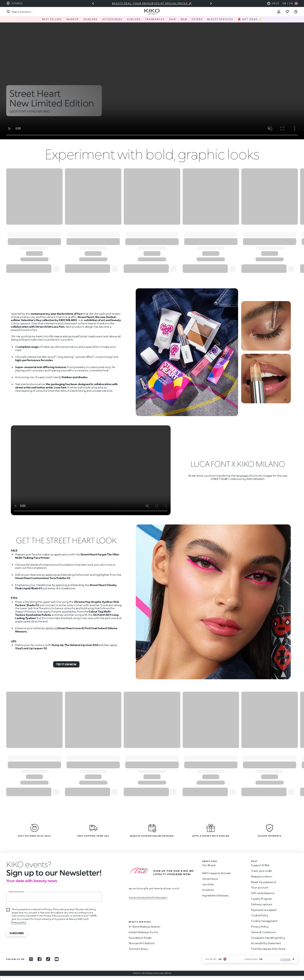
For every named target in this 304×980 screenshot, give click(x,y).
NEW (184, 19)
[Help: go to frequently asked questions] (273, 3)
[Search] (19, 12)
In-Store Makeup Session (145, 926)
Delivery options (262, 904)
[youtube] (57, 959)
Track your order (262, 871)
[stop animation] (29, 864)
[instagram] (31, 959)
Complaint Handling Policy (268, 938)
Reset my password (263, 882)
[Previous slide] (93, 3)
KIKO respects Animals (217, 873)
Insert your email (16, 892)
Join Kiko (208, 884)
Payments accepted (264, 910)
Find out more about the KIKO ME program (148, 897)
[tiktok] (48, 959)
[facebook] (40, 959)
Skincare (91, 19)
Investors (208, 890)
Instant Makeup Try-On (144, 932)
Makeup (73, 19)
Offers (197, 19)
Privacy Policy (260, 926)
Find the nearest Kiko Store (268, 949)
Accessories (112, 19)
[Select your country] (290, 3)
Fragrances (155, 19)
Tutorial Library (138, 949)
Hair (173, 19)
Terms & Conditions (263, 932)
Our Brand (209, 865)
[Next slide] (211, 3)
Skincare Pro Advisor (142, 943)
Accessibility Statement (266, 943)
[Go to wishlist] (287, 12)
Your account (260, 887)
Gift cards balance (263, 893)
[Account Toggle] (279, 12)
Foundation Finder (140, 938)
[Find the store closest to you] (15, 3)
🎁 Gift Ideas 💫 (250, 19)
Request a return (262, 876)
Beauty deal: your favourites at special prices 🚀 (152, 3)
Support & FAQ (260, 865)
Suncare (134, 19)
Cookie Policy (260, 915)
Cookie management (264, 921)
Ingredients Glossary (215, 895)
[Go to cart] (296, 12)
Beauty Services (220, 19)
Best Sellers (52, 19)
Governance (210, 879)
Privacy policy (19, 922)
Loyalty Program (262, 899)
